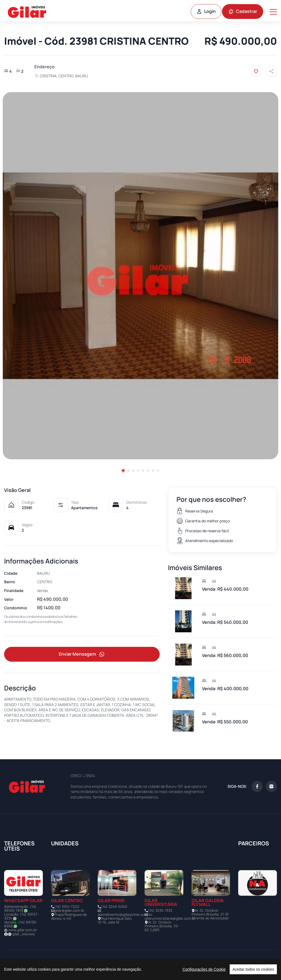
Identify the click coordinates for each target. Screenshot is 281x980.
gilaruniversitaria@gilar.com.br (170, 918)
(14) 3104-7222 (67, 907)
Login (206, 11)
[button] (123, 471)
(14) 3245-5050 (114, 907)
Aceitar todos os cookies (253, 969)
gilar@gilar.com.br (69, 910)
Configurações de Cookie (204, 969)
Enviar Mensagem (82, 654)
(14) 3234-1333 (160, 910)
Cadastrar (243, 11)
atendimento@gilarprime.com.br (125, 914)
